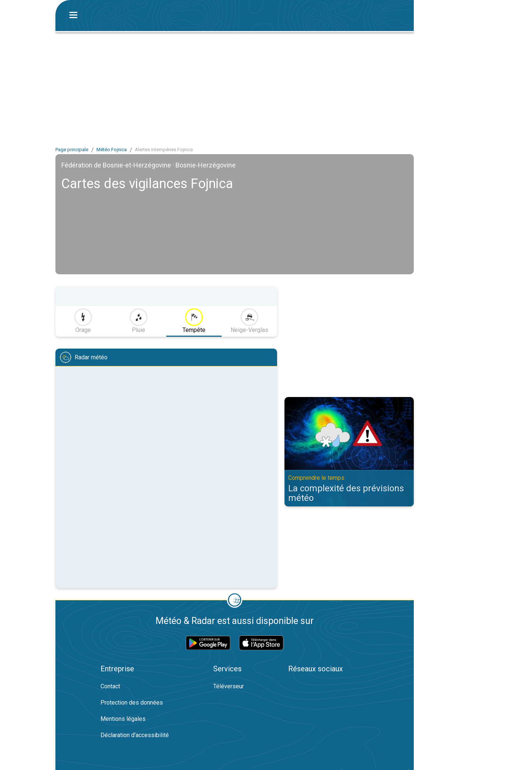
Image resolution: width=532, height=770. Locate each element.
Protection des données (132, 703)
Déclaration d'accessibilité (135, 735)
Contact (110, 686)
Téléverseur (229, 686)
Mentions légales (123, 719)
